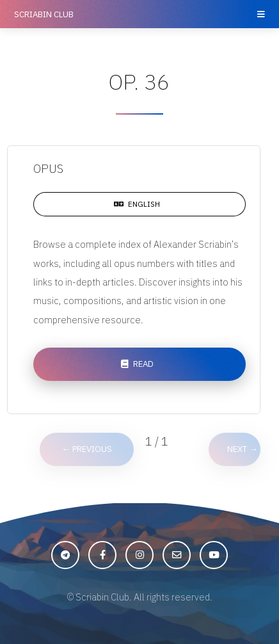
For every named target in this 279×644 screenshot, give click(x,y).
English (144, 204)
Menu (260, 14)
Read (143, 364)
